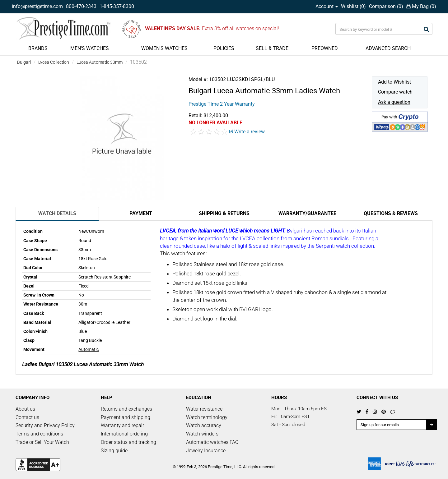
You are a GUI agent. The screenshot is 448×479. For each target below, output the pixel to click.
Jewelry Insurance (206, 451)
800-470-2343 (81, 6)
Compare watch (395, 92)
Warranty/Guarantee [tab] (307, 213)
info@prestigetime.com (37, 6)
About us (25, 409)
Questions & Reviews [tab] (391, 213)
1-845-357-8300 (117, 6)
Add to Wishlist (394, 82)
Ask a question (394, 102)
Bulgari (24, 62)
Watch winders (202, 434)
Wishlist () (353, 6)
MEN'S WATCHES (90, 48)
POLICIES (224, 48)
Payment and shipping (126, 417)
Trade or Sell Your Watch (42, 442)
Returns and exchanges (126, 409)
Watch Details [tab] (57, 213)
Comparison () (386, 6)
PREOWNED (325, 48)
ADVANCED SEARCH (388, 48)
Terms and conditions (39, 434)
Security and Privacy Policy (45, 425)
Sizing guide (114, 451)
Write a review (247, 132)
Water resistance (204, 409)
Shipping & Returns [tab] (224, 213)
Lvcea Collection (54, 62)
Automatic (89, 349)
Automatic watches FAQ (212, 442)
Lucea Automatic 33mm (100, 62)
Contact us (27, 417)
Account (327, 6)
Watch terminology (207, 417)
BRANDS (38, 48)
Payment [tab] (141, 213)
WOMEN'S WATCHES (164, 48)
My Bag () (421, 6)
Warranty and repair (122, 425)
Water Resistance (41, 304)
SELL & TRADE (272, 48)
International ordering (124, 434)
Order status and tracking (128, 442)
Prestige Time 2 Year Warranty (222, 104)
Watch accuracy (204, 425)
